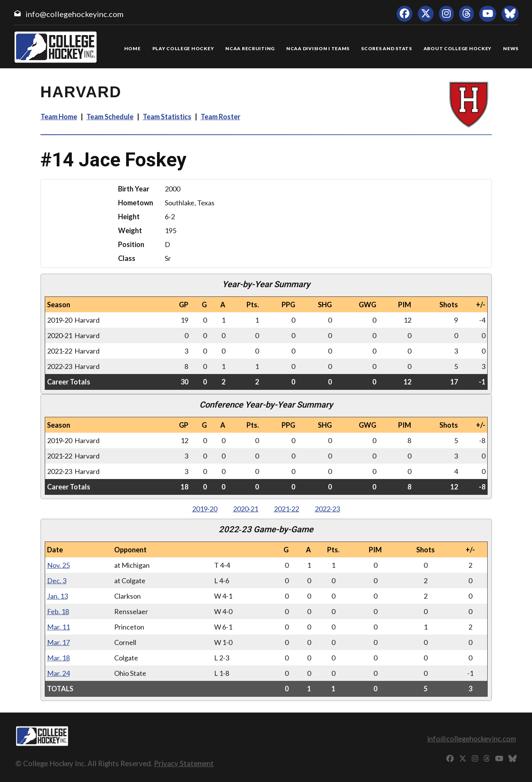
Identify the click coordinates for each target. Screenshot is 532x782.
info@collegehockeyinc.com (74, 14)
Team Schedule (110, 117)
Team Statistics (167, 117)
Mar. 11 (58, 627)
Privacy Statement (184, 763)
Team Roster (220, 117)
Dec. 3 (57, 581)
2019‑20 (205, 509)
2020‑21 (246, 509)
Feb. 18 (58, 611)
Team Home (59, 117)
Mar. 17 (58, 642)
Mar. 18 (58, 658)
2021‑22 (287, 509)
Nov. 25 (58, 565)
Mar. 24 (58, 673)
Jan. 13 (57, 596)
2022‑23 (328, 509)
